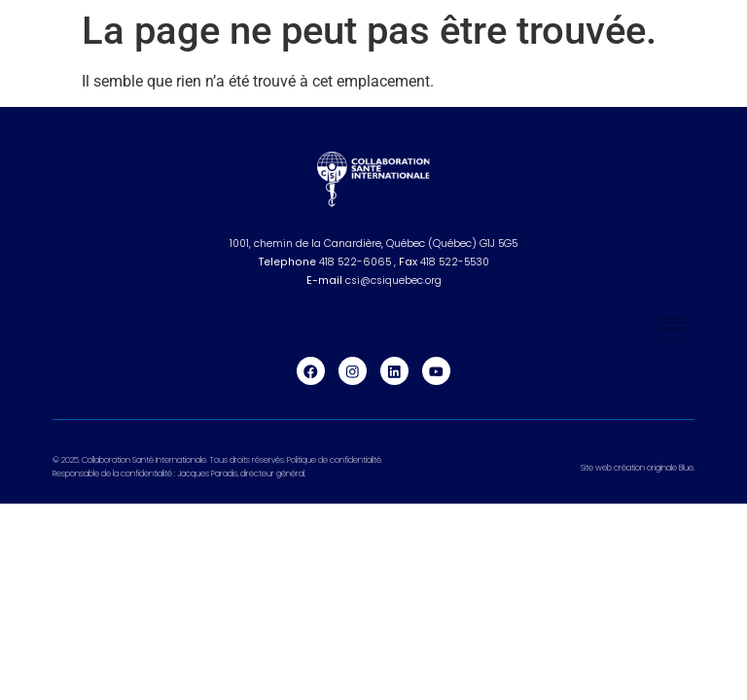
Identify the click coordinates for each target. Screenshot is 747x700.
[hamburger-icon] (673, 323)
